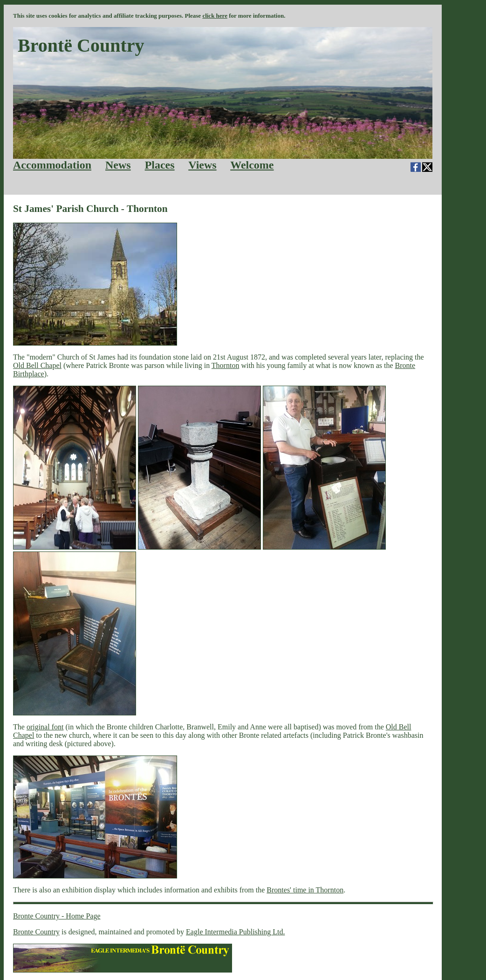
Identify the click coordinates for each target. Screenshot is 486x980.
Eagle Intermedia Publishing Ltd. (235, 932)
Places (160, 165)
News (118, 165)
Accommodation (52, 165)
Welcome (252, 165)
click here (215, 16)
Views (202, 165)
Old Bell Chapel (37, 365)
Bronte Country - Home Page (57, 916)
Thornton (226, 365)
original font (45, 727)
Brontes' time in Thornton (305, 890)
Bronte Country (36, 932)
